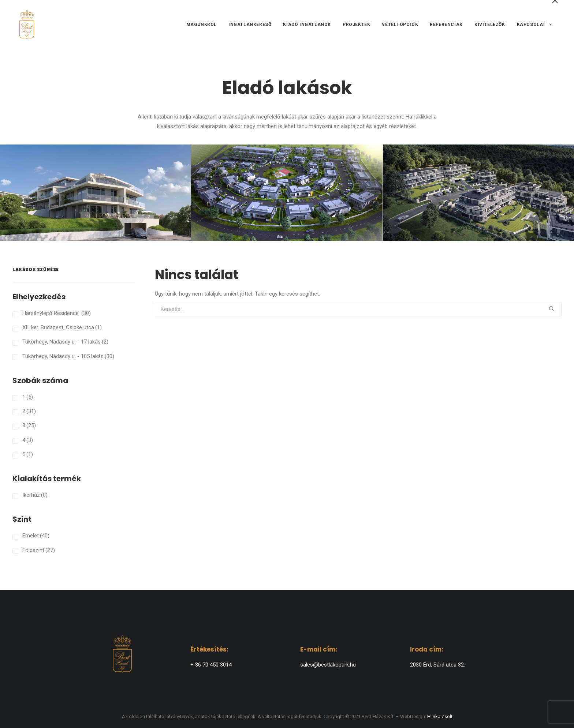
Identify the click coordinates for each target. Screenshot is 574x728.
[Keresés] (358, 309)
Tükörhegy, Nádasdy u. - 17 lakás (65, 342)
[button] (551, 309)
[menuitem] (204, 32)
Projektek (356, 32)
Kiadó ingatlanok (307, 32)
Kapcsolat (534, 32)
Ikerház (35, 495)
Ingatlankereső (250, 32)
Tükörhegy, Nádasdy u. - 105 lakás (68, 356)
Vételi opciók (400, 32)
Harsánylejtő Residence (57, 313)
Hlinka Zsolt (440, 716)
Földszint (39, 550)
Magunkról (201, 32)
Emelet (36, 536)
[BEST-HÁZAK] (24, 32)
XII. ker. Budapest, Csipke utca (62, 327)
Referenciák (446, 32)
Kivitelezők (490, 32)
